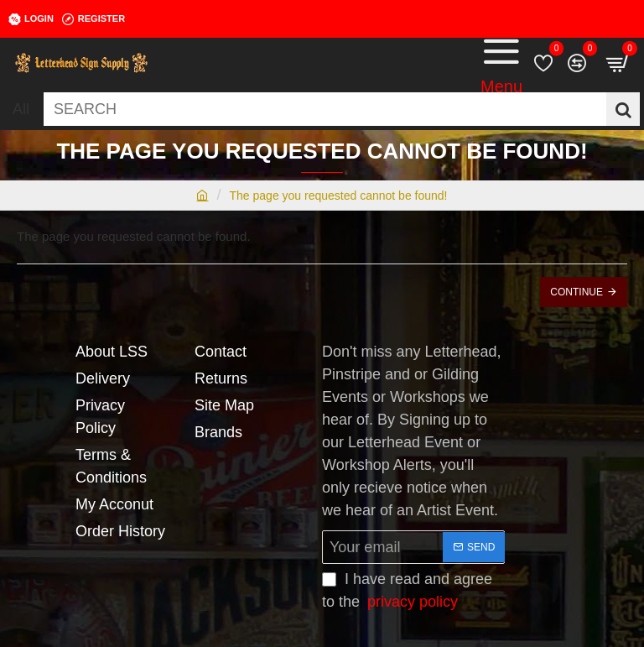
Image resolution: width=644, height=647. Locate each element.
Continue (576, 292)
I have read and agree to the (407, 592)
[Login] (31, 19)
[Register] (93, 19)
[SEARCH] (623, 109)
